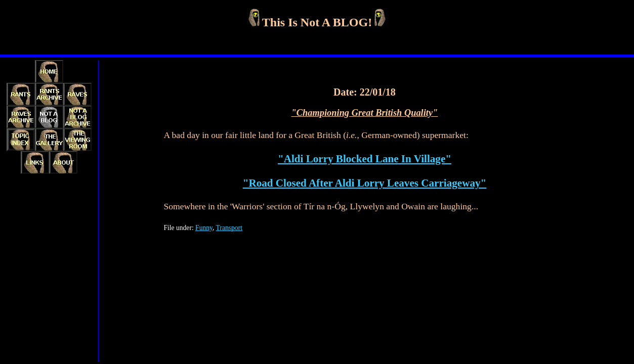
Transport (229, 228)
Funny (204, 228)
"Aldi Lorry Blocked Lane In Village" (365, 159)
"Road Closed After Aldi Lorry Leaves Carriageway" (365, 183)
